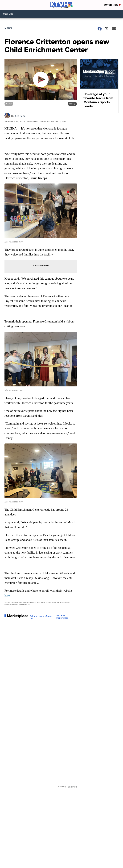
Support (67, 860)
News (8, 28)
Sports (36, 860)
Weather (15, 860)
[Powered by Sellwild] (72, 787)
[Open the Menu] (5, 5)
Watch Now (112, 5)
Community (26, 860)
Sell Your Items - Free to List (41, 617)
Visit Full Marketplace (62, 617)
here (7, 595)
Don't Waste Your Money (51, 860)
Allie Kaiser (21, 116)
